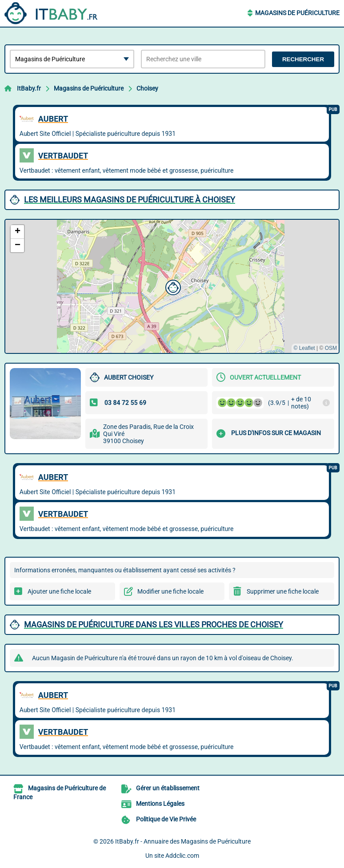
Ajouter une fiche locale (59, 591)
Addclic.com (182, 856)
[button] (172, 286)
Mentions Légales (160, 804)
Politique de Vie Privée (166, 819)
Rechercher (303, 59)
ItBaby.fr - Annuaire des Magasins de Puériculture (183, 841)
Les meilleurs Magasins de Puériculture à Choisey (130, 200)
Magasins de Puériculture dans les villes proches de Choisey (154, 624)
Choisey (147, 88)
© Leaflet (304, 348)
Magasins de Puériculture (297, 13)
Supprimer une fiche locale (283, 591)
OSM (331, 348)
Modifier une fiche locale (170, 591)
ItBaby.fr (29, 88)
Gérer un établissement (168, 788)
